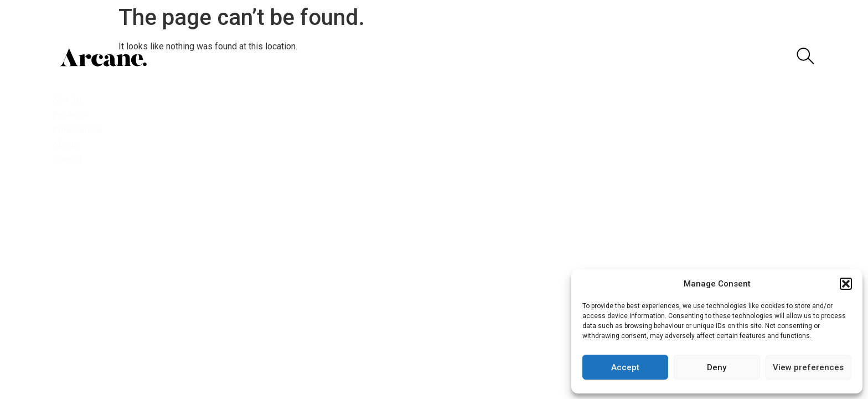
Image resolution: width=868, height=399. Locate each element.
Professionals (82, 131)
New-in (72, 101)
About (70, 145)
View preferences (808, 367)
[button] (846, 284)
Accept (625, 367)
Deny (717, 367)
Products (74, 116)
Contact (71, 160)
